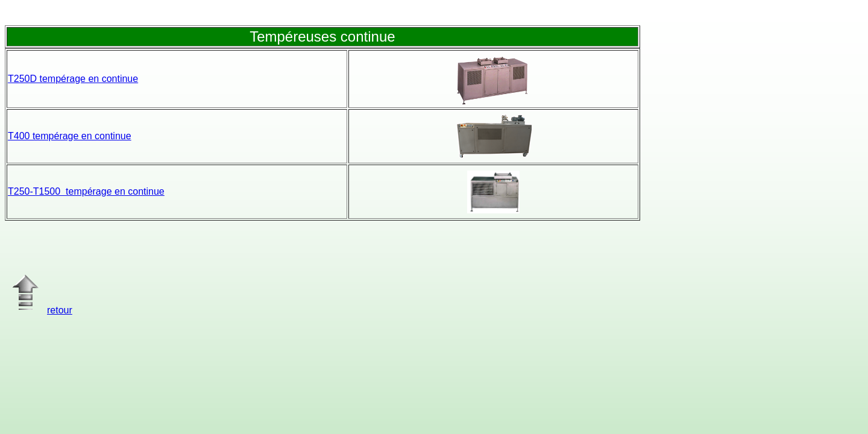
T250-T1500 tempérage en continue (86, 191)
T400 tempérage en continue (70, 136)
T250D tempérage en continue (73, 79)
